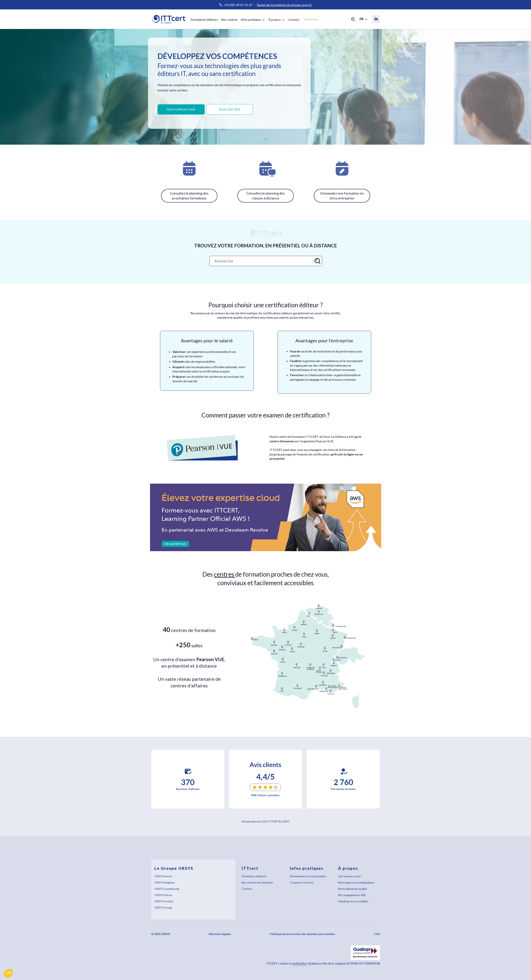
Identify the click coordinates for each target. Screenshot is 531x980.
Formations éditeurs (204, 19)
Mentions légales (220, 934)
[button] (8, 973)
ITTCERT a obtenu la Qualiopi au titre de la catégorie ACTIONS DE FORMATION (323, 963)
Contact (294, 19)
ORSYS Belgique (165, 882)
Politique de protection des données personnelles (303, 934)
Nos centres (229, 19)
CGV (377, 934)
